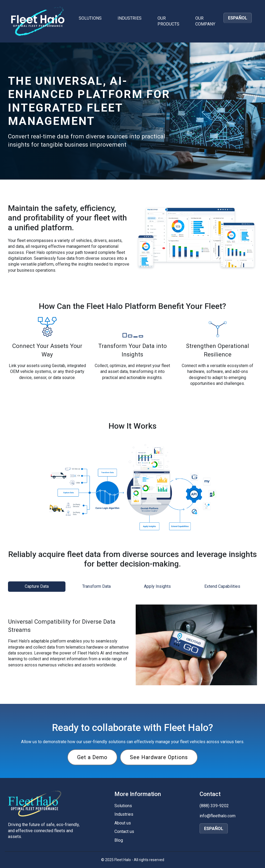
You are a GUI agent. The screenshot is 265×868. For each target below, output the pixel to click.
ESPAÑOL (238, 18)
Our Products (168, 21)
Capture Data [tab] (37, 586)
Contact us (124, 831)
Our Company (205, 21)
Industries (130, 18)
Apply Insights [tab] (157, 586)
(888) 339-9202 (214, 806)
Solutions (90, 18)
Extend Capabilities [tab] (222, 586)
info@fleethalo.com (218, 816)
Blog (119, 840)
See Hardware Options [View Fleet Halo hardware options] (159, 757)
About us (123, 823)
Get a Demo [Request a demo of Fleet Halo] (92, 757)
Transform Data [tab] (96, 586)
